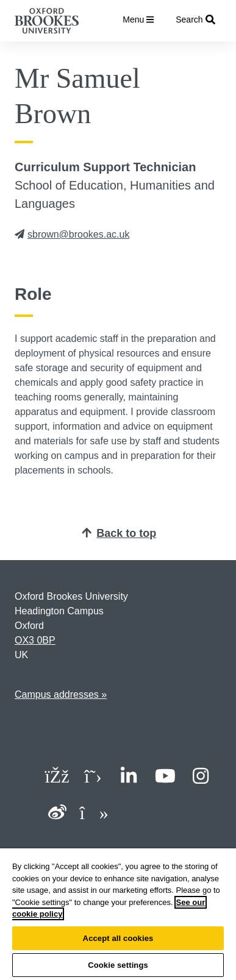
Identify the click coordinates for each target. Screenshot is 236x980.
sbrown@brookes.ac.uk (72, 234)
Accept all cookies (118, 938)
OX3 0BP (35, 640)
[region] (118, 914)
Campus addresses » (61, 694)
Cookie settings (118, 965)
